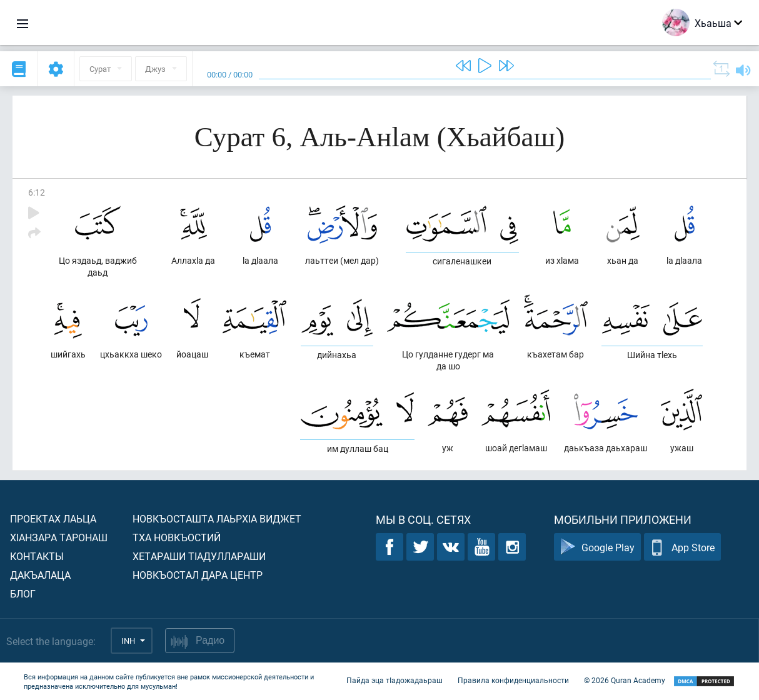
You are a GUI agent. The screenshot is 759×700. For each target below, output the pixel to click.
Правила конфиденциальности (513, 680)
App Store (682, 547)
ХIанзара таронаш (59, 537)
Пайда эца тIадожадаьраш (395, 680)
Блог (23, 593)
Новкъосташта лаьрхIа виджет (217, 518)
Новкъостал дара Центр (198, 575)
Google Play (597, 547)
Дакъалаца (40, 575)
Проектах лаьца (53, 518)
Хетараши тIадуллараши (199, 556)
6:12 (37, 192)
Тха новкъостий (177, 537)
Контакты (37, 556)
